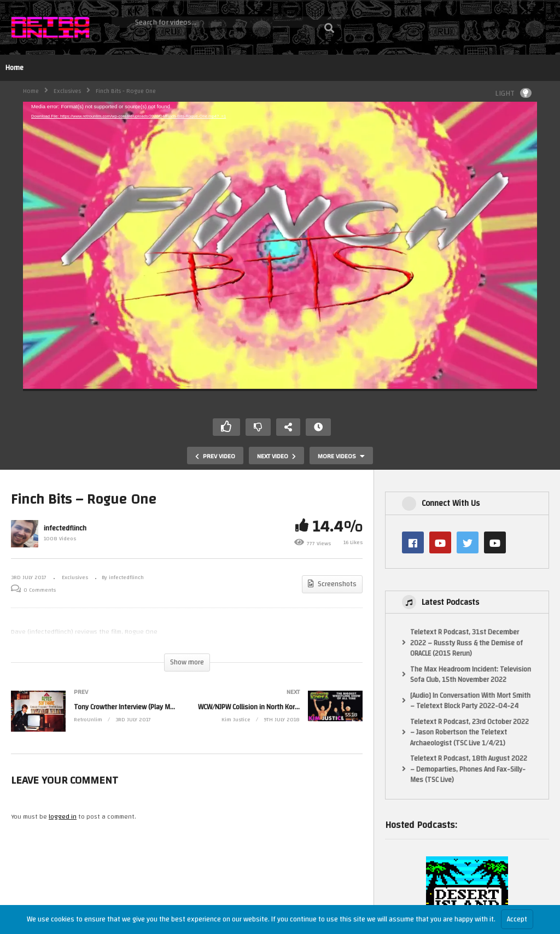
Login (541, 27)
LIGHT (513, 93)
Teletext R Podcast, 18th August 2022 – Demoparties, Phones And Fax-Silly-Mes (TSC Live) (469, 770)
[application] (280, 246)
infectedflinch (65, 528)
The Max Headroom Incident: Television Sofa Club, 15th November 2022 (471, 675)
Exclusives (67, 91)
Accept (517, 919)
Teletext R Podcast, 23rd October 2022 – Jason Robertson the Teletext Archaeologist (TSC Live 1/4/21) (469, 733)
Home (14, 68)
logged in (63, 816)
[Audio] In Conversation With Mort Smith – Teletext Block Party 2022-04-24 (470, 701)
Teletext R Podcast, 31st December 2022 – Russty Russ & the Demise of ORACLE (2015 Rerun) (466, 643)
